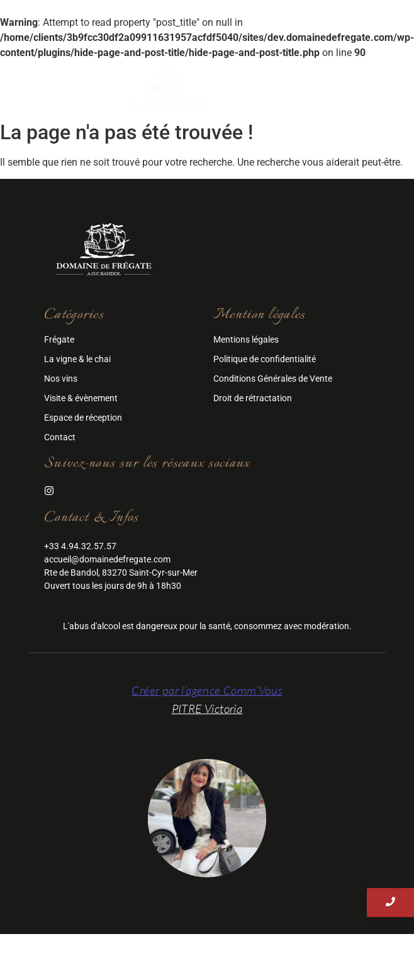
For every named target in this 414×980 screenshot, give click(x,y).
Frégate (59, 339)
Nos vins (61, 379)
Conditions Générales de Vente (273, 379)
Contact (60, 437)
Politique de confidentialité (265, 359)
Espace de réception (83, 418)
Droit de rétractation (253, 398)
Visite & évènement (81, 398)
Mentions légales (246, 339)
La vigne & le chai (77, 359)
